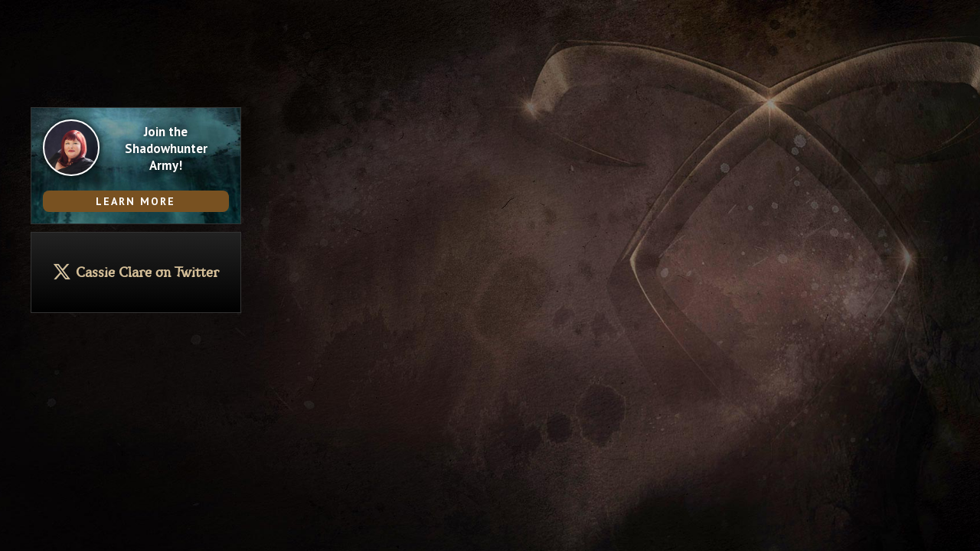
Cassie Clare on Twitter (147, 273)
